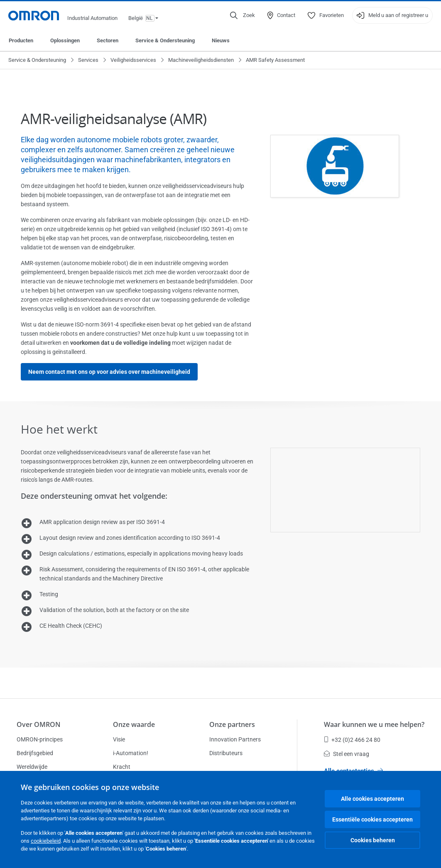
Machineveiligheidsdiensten (201, 60)
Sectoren (108, 40)
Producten (21, 40)
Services (88, 60)
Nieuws (221, 40)
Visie (119, 739)
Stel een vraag (347, 754)
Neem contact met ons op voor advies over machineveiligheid (109, 372)
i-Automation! (131, 753)
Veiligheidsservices (133, 60)
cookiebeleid (46, 841)
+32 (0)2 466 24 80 (352, 740)
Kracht (122, 767)
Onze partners (232, 724)
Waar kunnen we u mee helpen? (374, 724)
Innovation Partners (235, 739)
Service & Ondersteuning (165, 40)
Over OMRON (39, 724)
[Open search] (243, 15)
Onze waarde (134, 724)
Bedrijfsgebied (35, 753)
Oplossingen (65, 40)
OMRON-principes (40, 739)
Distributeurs (226, 753)
